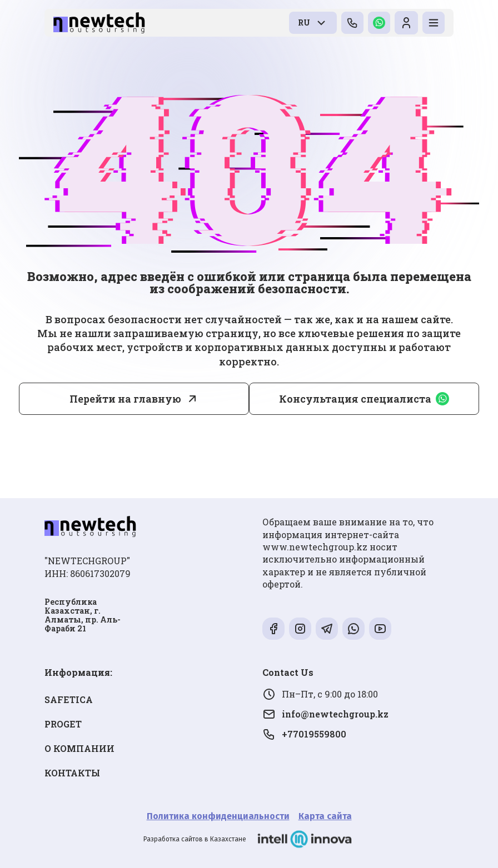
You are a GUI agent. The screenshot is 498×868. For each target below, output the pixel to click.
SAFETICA (69, 699)
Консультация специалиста (364, 399)
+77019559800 (304, 734)
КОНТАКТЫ (72, 773)
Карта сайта (325, 816)
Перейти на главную (125, 399)
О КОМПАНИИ (79, 748)
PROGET (63, 724)
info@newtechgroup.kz (325, 714)
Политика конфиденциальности (218, 816)
